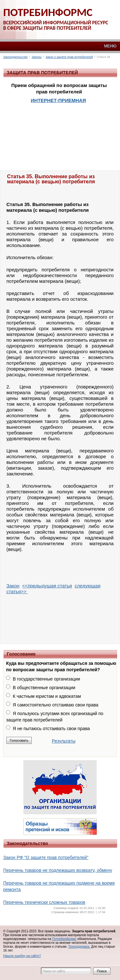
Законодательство (15, 57)
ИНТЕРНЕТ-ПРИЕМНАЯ (58, 100)
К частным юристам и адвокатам (47, 696)
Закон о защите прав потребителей (69, 57)
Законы (37, 57)
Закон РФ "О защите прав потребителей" (46, 857)
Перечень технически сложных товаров (44, 902)
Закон (13, 586)
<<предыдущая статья (47, 586)
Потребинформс (64, 939)
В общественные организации (44, 688)
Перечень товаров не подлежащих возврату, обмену (58, 870)
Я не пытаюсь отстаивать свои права (51, 729)
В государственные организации (46, 679)
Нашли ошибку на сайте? (22, 956)
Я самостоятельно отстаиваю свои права (56, 705)
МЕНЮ (110, 46)
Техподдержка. (79, 947)
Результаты (64, 741)
